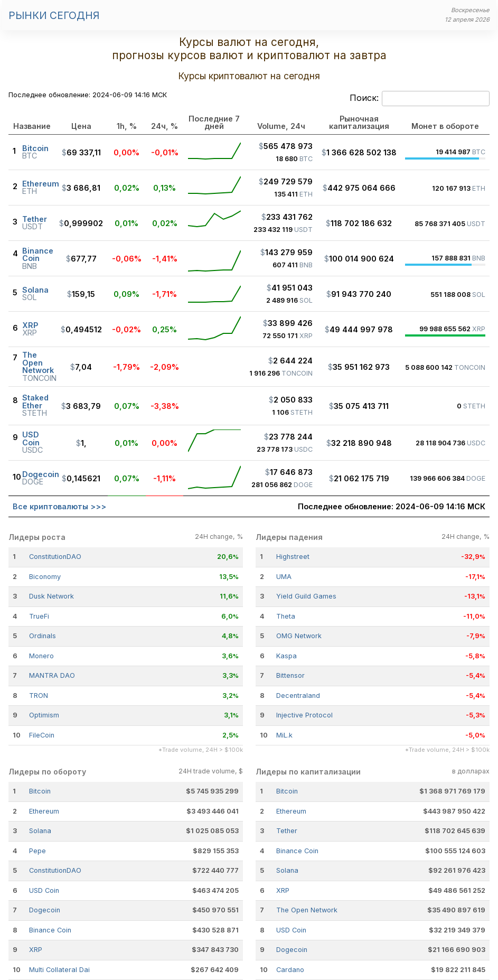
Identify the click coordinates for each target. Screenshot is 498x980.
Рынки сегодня (54, 15)
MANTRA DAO (52, 675)
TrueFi (39, 616)
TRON (39, 696)
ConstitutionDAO (55, 557)
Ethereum (44, 811)
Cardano (290, 970)
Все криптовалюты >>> (59, 506)
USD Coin (44, 890)
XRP (36, 950)
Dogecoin (45, 910)
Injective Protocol (304, 715)
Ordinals (43, 636)
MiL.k (284, 735)
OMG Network (299, 636)
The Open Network (307, 910)
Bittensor (290, 675)
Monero (41, 656)
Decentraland (298, 696)
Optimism (44, 715)
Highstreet (293, 557)
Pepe (37, 851)
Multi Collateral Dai (59, 970)
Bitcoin (40, 791)
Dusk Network (51, 596)
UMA (284, 577)
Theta (286, 616)
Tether (287, 831)
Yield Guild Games (306, 596)
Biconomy (45, 577)
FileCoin (42, 735)
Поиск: (420, 99)
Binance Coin (50, 930)
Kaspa (286, 656)
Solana (40, 831)
